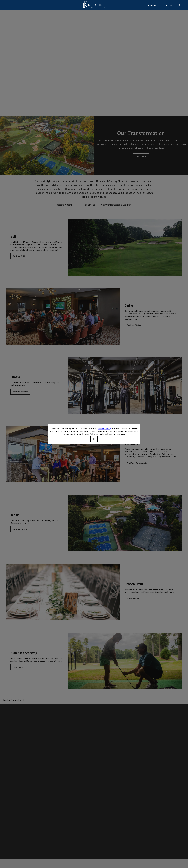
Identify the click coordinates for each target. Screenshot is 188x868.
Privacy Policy (105, 429)
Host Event (168, 5)
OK (94, 439)
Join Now (152, 5)
